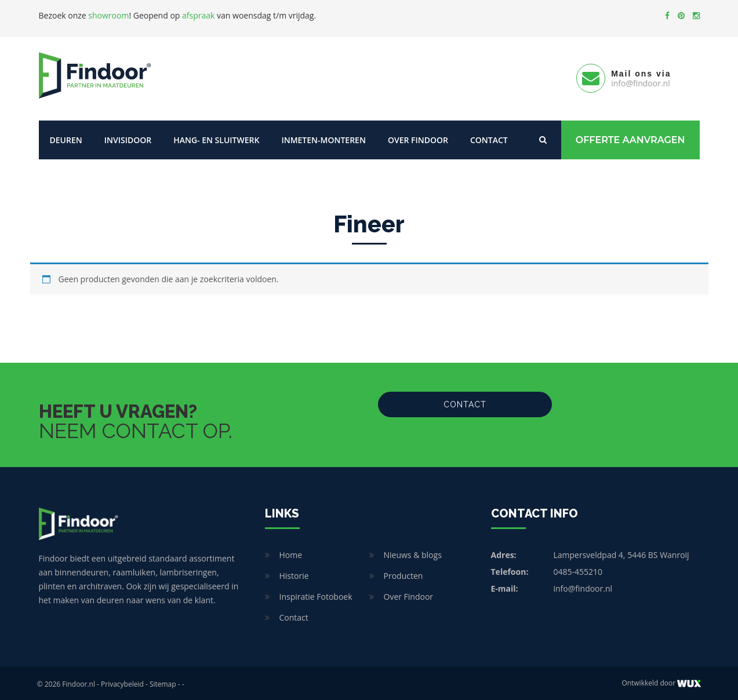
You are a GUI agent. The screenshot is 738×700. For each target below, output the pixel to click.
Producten (403, 573)
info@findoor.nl (583, 586)
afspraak (198, 15)
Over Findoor (418, 138)
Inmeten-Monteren (323, 138)
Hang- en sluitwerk (216, 138)
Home (291, 553)
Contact (489, 138)
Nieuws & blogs (413, 553)
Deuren (66, 138)
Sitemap (163, 682)
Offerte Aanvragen (630, 138)
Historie (294, 573)
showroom (108, 15)
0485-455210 (578, 569)
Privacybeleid (122, 682)
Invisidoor (128, 138)
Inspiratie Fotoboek (316, 594)
